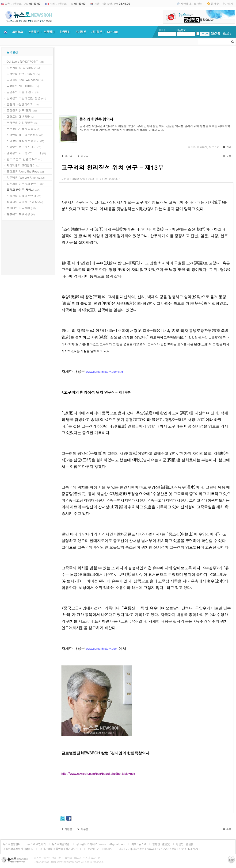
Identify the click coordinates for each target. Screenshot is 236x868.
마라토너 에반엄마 (18, 116)
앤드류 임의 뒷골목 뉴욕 (22, 159)
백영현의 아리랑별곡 (20, 122)
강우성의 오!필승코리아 (22, 67)
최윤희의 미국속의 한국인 (23, 183)
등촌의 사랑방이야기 (20, 104)
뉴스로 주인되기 (36, 844)
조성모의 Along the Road (23, 171)
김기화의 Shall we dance (23, 80)
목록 (227, 156)
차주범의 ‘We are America (23, 177)
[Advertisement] (28, 249)
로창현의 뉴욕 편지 (19, 110)
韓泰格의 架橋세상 (18, 214)
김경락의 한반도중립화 (21, 74)
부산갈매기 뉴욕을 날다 (22, 129)
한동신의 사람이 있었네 (22, 196)
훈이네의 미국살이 (18, 208)
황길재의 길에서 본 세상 (22, 202)
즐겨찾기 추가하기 (222, 4)
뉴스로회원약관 (61, 844)
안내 (227, 147)
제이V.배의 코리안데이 (21, 165)
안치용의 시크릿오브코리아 (24, 153)
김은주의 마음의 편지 (20, 92)
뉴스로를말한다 (12, 844)
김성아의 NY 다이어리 (21, 86)
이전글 (67, 156)
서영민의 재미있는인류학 (23, 135)
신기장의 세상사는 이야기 (23, 141)
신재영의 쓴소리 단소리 (22, 147)
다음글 (83, 156)
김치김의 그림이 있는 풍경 (23, 98)
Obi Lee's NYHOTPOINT (22, 61)
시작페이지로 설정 (192, 4)
